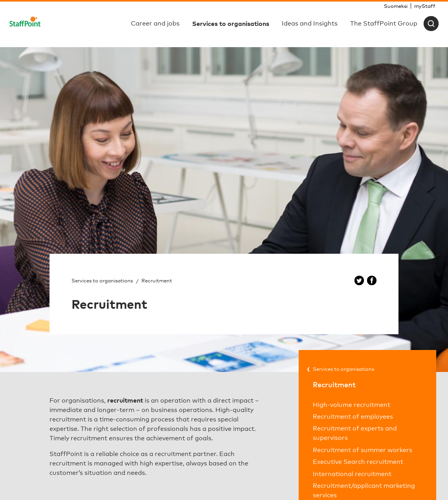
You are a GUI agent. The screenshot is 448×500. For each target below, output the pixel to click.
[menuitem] (396, 6)
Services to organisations (102, 280)
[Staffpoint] (25, 24)
